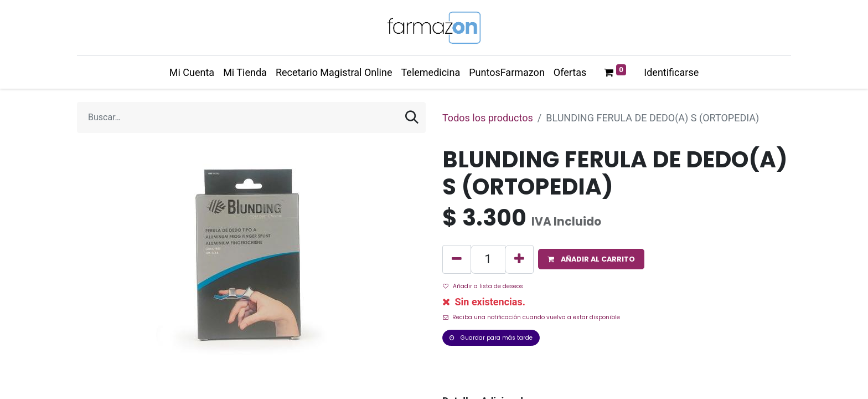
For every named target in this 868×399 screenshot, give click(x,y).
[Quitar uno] (457, 259)
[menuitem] (192, 72)
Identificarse (671, 72)
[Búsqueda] (412, 117)
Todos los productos (488, 118)
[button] (591, 259)
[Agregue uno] (519, 259)
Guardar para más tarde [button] (491, 338)
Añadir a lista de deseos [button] (483, 286)
